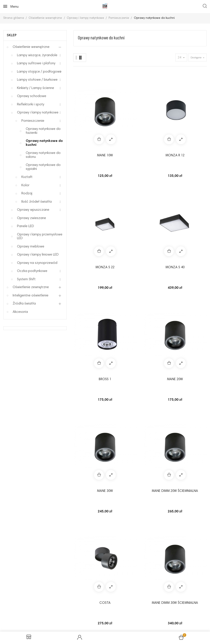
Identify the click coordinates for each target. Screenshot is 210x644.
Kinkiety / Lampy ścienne (36, 88)
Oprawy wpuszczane (33, 210)
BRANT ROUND (123, 464)
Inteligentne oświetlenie (31, 296)
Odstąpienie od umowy (118, 610)
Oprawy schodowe (32, 96)
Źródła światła (24, 304)
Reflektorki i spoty (31, 104)
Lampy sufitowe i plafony (36, 63)
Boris (87, 464)
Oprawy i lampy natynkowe (38, 113)
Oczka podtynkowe (32, 271)
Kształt (27, 177)
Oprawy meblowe (31, 247)
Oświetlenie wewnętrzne (31, 47)
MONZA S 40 (192, 114)
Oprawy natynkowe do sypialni (43, 167)
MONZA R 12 (122, 114)
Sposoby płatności (157, 610)
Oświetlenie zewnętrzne (31, 287)
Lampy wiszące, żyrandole (37, 55)
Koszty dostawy (68, 618)
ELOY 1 (157, 254)
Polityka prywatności (77, 610)
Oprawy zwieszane (32, 218)
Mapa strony (145, 618)
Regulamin (18, 610)
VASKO (157, 324)
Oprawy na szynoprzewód (37, 263)
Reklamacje (43, 610)
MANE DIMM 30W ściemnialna (122, 257)
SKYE (192, 254)
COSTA (88, 254)
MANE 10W (88, 114)
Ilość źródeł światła (37, 202)
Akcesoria (20, 312)
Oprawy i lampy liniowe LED (38, 255)
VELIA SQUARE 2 (122, 324)
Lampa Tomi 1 (158, 464)
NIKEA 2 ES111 (157, 394)
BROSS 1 (88, 184)
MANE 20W (122, 184)
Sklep (12, 35)
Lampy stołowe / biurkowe (37, 80)
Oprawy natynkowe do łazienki (43, 131)
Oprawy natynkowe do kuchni (44, 143)
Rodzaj (27, 193)
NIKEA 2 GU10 (122, 394)
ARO (192, 324)
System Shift (26, 279)
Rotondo (88, 324)
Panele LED (26, 226)
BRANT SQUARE (192, 464)
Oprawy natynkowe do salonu (43, 155)
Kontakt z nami (116, 618)
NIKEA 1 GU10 (88, 394)
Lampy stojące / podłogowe (39, 72)
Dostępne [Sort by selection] (196, 58)
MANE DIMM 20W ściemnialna (192, 186)
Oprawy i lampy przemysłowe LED (40, 237)
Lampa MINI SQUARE (193, 397)
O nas (92, 618)
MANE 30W (158, 184)
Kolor (25, 185)
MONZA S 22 (158, 114)
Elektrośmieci (190, 610)
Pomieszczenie (33, 121)
